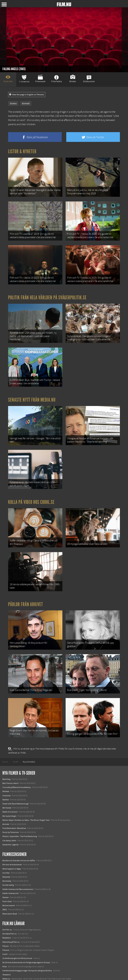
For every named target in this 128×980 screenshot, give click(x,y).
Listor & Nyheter (22, 151)
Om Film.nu (7, 921)
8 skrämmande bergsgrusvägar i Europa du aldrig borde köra (27, 962)
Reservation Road (10, 905)
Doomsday (7, 872)
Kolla (5, 958)
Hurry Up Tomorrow (11, 824)
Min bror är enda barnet (12, 856)
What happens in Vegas (12, 860)
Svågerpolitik (8, 974)
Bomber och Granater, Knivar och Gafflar (19, 852)
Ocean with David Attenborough (16, 795)
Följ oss (6, 937)
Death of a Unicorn (10, 803)
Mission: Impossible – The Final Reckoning (20, 828)
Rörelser (6, 783)
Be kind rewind (9, 897)
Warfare (6, 791)
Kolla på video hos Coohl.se (31, 497)
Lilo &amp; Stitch (9, 832)
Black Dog (6, 771)
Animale (6, 816)
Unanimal (6, 787)
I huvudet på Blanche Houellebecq (17, 779)
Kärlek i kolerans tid (10, 885)
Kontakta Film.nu (10, 925)
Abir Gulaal (7, 799)
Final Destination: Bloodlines (14, 820)
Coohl (5, 946)
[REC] (5, 901)
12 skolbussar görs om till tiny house (17, 950)
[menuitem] (5, 753)
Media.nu (6, 970)
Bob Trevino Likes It (10, 775)
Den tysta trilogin (9, 807)
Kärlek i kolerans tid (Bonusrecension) (18, 880)
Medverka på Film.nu (11, 933)
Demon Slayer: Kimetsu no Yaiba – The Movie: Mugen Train (26, 811)
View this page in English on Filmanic (27, 95)
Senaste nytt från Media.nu (32, 396)
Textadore (6, 966)
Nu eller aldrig (8, 876)
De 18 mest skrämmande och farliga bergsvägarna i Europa (26, 954)
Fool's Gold (7, 893)
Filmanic (6, 942)
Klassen (6, 889)
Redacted (6, 868)
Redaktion (7, 929)
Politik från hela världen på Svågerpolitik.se (47, 295)
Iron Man (6, 864)
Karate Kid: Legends (11, 836)
